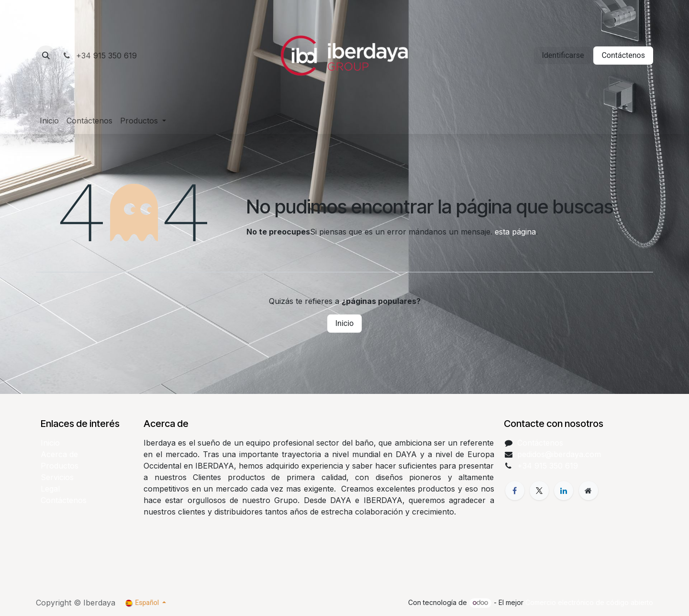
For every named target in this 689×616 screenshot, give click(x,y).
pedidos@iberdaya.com (559, 454)
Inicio (344, 323)
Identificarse (563, 55)
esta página (515, 232)
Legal (50, 489)
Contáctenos (623, 55)
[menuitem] (49, 121)
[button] (46, 56)
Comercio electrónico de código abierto (589, 602)
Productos (60, 466)
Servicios (57, 477)
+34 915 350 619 (99, 56)
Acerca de (59, 454)
